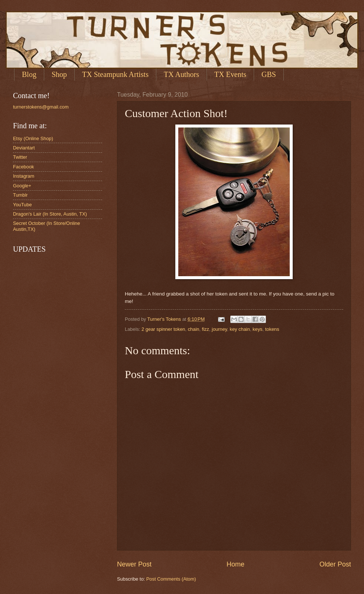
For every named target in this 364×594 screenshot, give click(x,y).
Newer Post (134, 564)
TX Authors (181, 74)
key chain (240, 329)
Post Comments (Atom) (171, 579)
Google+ (22, 186)
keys (257, 329)
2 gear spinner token (163, 329)
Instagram (24, 176)
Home (235, 564)
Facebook (24, 167)
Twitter (20, 157)
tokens (272, 329)
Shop (59, 74)
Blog (29, 74)
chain (194, 329)
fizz (206, 329)
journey (219, 329)
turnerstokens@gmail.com (41, 107)
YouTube (22, 205)
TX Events (230, 74)
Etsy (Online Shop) (33, 138)
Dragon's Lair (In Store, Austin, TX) (50, 214)
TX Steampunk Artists (115, 74)
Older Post (335, 564)
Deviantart (24, 148)
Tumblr (20, 195)
